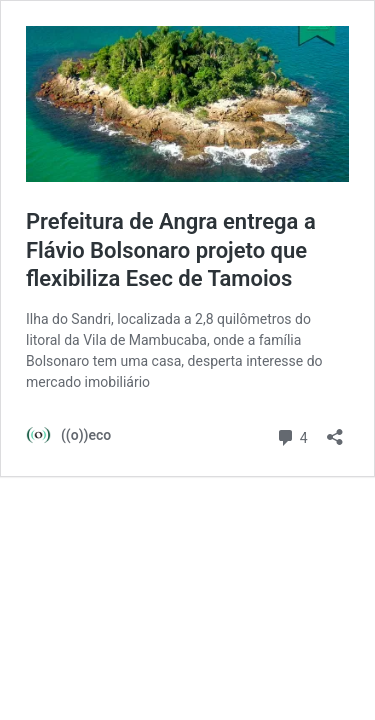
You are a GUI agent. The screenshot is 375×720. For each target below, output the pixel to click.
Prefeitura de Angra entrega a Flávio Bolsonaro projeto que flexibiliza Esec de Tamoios (171, 250)
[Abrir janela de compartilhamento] (335, 430)
